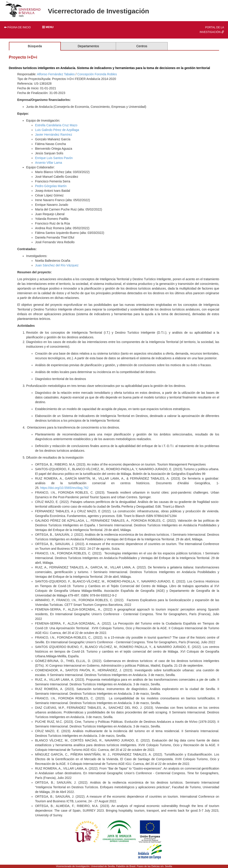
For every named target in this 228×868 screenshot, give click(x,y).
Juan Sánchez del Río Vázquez (57, 265)
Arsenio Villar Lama (48, 163)
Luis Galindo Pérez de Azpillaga (57, 130)
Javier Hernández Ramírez (54, 135)
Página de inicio (17, 27)
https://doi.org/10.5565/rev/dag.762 (64, 488)
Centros (142, 46)
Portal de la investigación (212, 30)
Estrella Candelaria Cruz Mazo (56, 125)
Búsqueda (35, 46)
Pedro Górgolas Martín (51, 186)
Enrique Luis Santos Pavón (54, 158)
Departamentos (88, 46)
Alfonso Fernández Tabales (56, 74)
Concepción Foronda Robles (97, 74)
